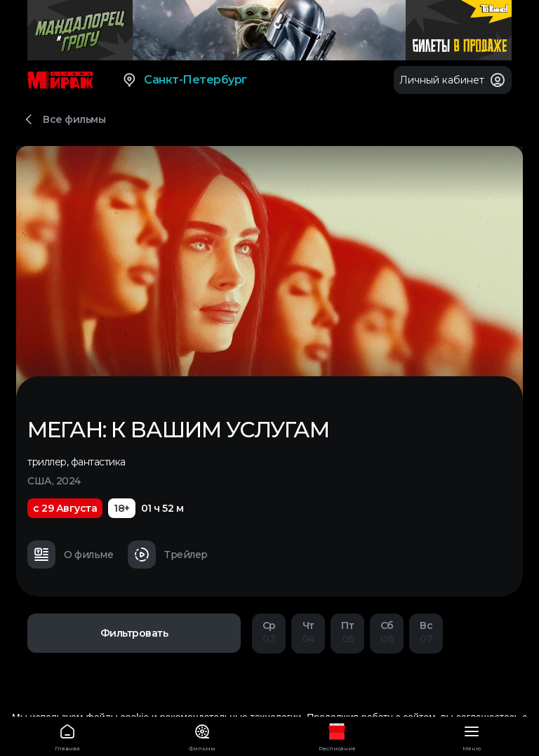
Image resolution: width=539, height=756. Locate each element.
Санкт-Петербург (184, 80)
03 (269, 632)
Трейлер (168, 555)
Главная (67, 735)
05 (347, 632)
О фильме (70, 555)
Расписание (337, 735)
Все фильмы (74, 119)
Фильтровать (134, 633)
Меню (472, 735)
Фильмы (202, 735)
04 (308, 632)
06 (387, 632)
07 (426, 632)
